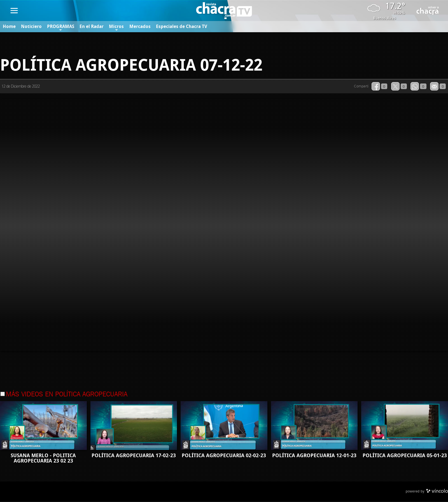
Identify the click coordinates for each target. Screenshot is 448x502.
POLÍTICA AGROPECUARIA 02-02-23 (224, 456)
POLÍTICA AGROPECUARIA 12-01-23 (314, 456)
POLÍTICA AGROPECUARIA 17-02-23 (134, 456)
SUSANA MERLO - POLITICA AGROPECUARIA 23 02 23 (43, 458)
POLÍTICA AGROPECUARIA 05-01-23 (405, 456)
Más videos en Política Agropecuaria (67, 395)
